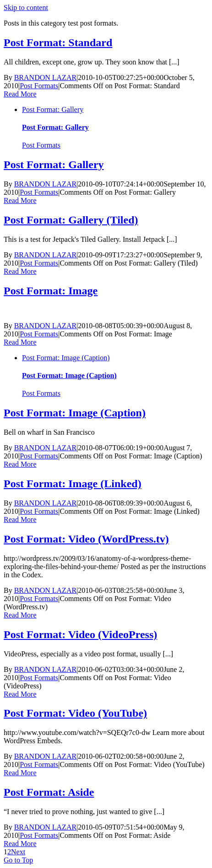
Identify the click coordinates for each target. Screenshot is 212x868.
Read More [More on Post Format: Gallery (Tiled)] (20, 271)
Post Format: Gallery (53, 109)
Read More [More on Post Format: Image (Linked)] (20, 519)
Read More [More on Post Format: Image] (20, 342)
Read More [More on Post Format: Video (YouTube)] (20, 773)
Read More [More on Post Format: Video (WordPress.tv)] (20, 615)
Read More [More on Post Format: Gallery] (20, 200)
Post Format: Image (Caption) (66, 358)
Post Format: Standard (58, 43)
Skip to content (26, 8)
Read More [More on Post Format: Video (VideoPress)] (20, 694)
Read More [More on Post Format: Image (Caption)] (20, 464)
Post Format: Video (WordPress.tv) (86, 539)
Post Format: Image (51, 291)
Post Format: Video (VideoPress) (80, 634)
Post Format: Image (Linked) (73, 484)
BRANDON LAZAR (45, 77)
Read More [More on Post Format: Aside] (20, 844)
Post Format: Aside (49, 792)
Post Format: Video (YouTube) (75, 713)
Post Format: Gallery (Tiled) (71, 220)
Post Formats (39, 86)
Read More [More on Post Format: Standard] (20, 94)
